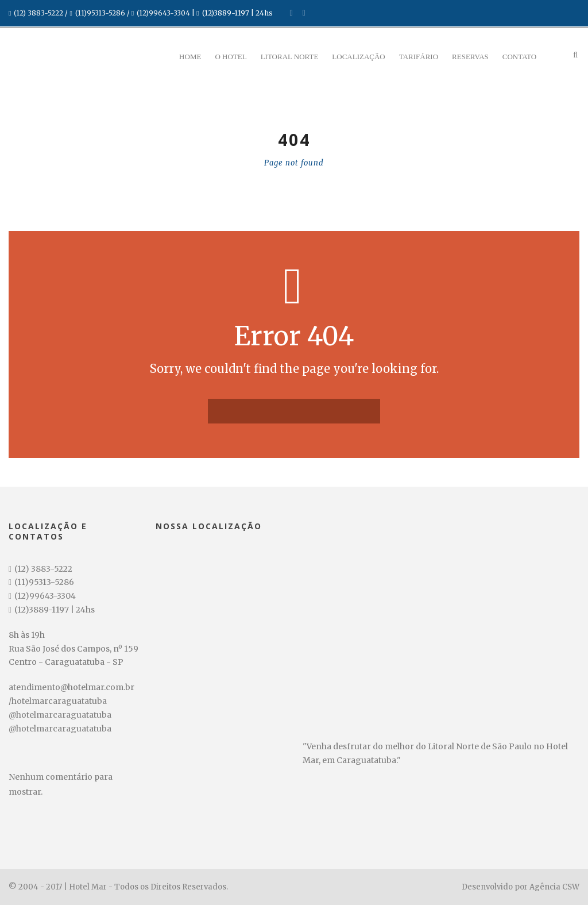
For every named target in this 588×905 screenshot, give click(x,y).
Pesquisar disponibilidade (75, 889)
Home (190, 57)
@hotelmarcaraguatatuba (60, 715)
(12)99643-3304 (163, 13)
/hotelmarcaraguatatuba (58, 701)
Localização (358, 57)
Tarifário (419, 57)
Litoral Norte (290, 57)
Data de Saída (47, 837)
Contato (519, 57)
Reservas (470, 57)
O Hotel (231, 57)
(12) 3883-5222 (38, 13)
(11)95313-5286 (100, 13)
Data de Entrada (51, 802)
